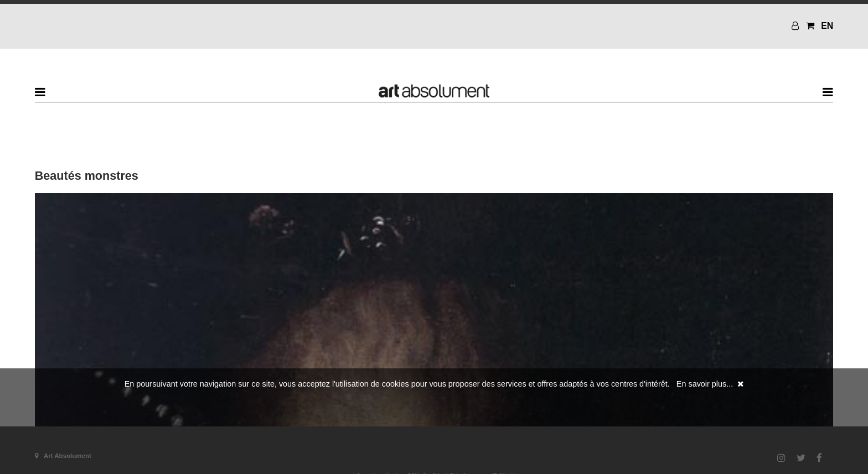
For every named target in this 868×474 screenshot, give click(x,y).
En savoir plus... (705, 384)
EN (827, 26)
